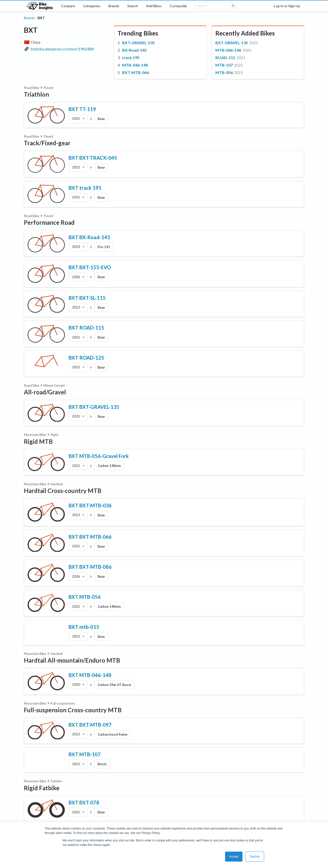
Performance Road (49, 222)
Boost (102, 764)
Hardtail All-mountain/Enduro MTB (72, 660)
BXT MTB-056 (85, 597)
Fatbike (56, 781)
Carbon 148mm (109, 466)
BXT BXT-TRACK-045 (93, 158)
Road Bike (32, 88)
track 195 (131, 57)
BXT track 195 (85, 188)
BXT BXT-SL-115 (87, 298)
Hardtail (57, 484)
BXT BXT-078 (84, 802)
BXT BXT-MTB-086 (90, 567)
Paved (48, 88)
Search (133, 6)
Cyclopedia (178, 6)
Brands (114, 6)
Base (101, 119)
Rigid (54, 434)
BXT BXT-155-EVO (90, 267)
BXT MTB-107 (85, 754)
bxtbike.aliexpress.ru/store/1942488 (62, 49)
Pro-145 (104, 247)
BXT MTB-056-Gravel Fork (99, 456)
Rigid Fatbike (42, 788)
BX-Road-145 (134, 50)
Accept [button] (234, 857)
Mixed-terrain (54, 385)
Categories (92, 6)
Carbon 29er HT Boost (114, 685)
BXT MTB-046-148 (90, 675)
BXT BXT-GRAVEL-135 (94, 407)
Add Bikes (154, 6)
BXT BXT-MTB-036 (90, 505)
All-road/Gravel (45, 392)
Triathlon (36, 94)
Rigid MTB (38, 441)
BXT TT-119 (82, 109)
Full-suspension (63, 703)
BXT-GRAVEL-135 (138, 43)
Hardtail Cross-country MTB (63, 491)
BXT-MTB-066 (136, 72)
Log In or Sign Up (287, 6)
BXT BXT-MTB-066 (90, 537)
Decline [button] (255, 857)
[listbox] (78, 119)
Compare (68, 6)
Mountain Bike (35, 434)
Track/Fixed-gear (47, 143)
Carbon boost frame (113, 734)
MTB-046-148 (135, 65)
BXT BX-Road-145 (89, 237)
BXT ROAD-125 (86, 358)
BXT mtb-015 (84, 627)
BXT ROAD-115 (86, 328)
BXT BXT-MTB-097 (90, 725)
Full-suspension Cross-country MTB (73, 710)
